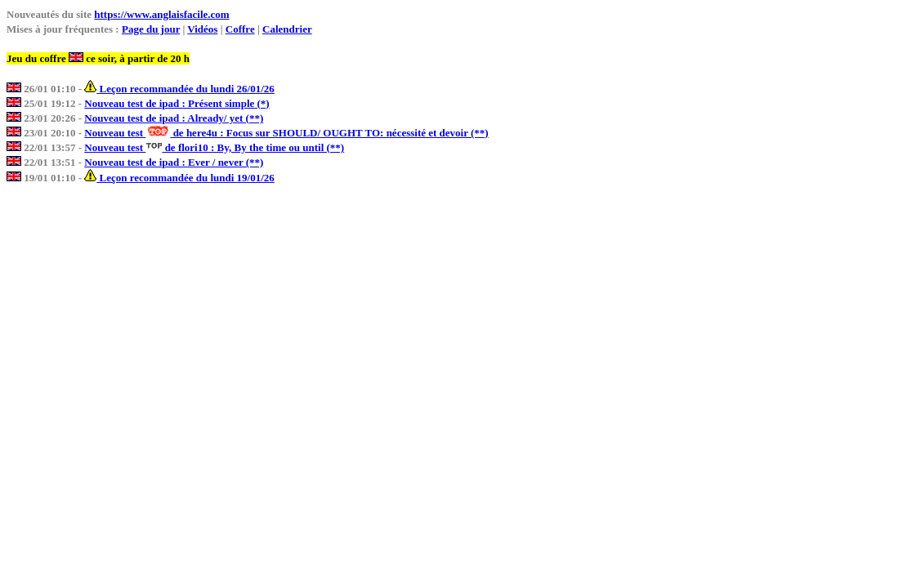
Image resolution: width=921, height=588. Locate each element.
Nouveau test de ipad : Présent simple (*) (177, 103)
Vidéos (202, 29)
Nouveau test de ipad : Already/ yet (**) (174, 118)
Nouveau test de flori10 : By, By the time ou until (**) (214, 147)
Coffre (240, 29)
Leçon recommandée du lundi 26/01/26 (179, 89)
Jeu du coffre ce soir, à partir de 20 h (98, 58)
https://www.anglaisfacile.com (161, 14)
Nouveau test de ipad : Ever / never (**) (174, 162)
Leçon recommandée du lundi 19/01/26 (179, 178)
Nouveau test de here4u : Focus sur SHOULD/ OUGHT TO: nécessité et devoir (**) (286, 133)
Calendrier (287, 29)
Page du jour (151, 29)
